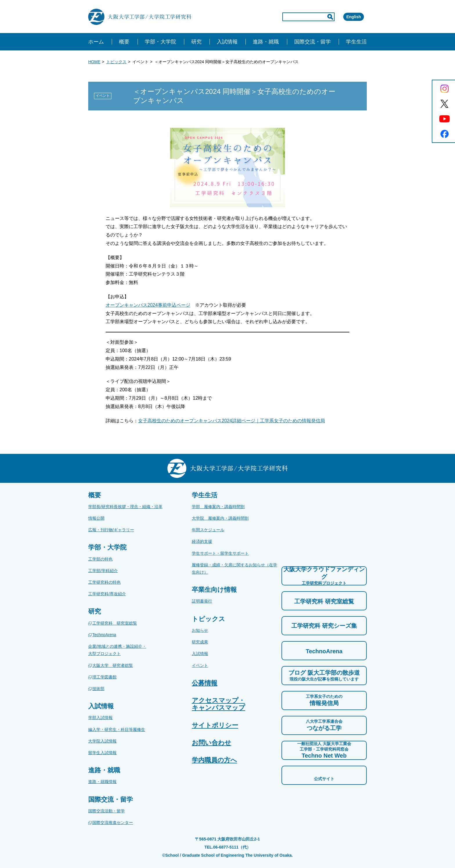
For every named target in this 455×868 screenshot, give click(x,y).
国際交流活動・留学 (106, 811)
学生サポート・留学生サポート (220, 553)
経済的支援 (202, 541)
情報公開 (96, 518)
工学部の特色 (100, 559)
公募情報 (205, 683)
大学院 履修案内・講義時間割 (220, 518)
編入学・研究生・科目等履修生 (117, 729)
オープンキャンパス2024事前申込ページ (148, 305)
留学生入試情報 (102, 753)
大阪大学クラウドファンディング (324, 576)
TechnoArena (104, 635)
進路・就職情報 (102, 782)
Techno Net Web (324, 750)
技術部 (98, 689)
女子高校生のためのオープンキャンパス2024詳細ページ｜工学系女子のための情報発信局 (232, 421)
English (345, 17)
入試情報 (200, 654)
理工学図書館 (104, 677)
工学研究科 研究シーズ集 (324, 626)
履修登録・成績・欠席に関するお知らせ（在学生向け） (234, 568)
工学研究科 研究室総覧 (115, 623)
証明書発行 (202, 601)
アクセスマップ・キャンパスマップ (219, 704)
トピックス (116, 62)
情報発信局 (324, 700)
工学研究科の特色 (104, 582)
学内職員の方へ (214, 760)
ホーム (96, 42)
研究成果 (200, 642)
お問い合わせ (212, 743)
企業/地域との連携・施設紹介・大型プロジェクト (117, 650)
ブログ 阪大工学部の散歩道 (324, 676)
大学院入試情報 (102, 741)
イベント (200, 665)
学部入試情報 (100, 718)
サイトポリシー (215, 725)
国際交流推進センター (113, 822)
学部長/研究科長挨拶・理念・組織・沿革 (125, 507)
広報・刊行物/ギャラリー (111, 530)
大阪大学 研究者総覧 (113, 665)
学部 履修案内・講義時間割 (218, 507)
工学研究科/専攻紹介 (107, 594)
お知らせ (200, 630)
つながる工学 (324, 725)
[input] (284, 17)
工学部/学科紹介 (103, 571)
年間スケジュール (208, 530)
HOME (94, 62)
